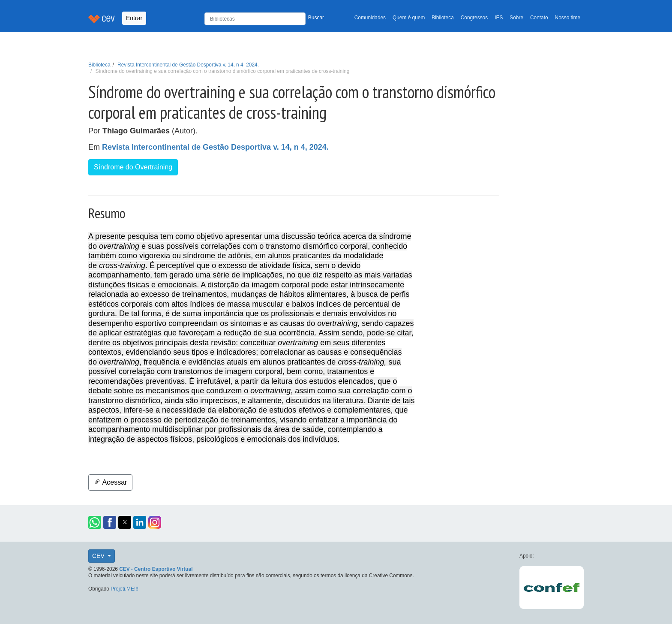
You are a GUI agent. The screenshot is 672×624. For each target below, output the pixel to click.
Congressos (474, 18)
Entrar (134, 18)
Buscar (316, 18)
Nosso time (568, 18)
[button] (95, 522)
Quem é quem (409, 18)
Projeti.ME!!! (124, 589)
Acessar (110, 482)
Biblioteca (443, 18)
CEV (99, 556)
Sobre (516, 18)
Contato (539, 18)
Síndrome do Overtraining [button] (133, 167)
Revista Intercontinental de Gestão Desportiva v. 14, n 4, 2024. (188, 65)
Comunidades (370, 18)
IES (499, 18)
